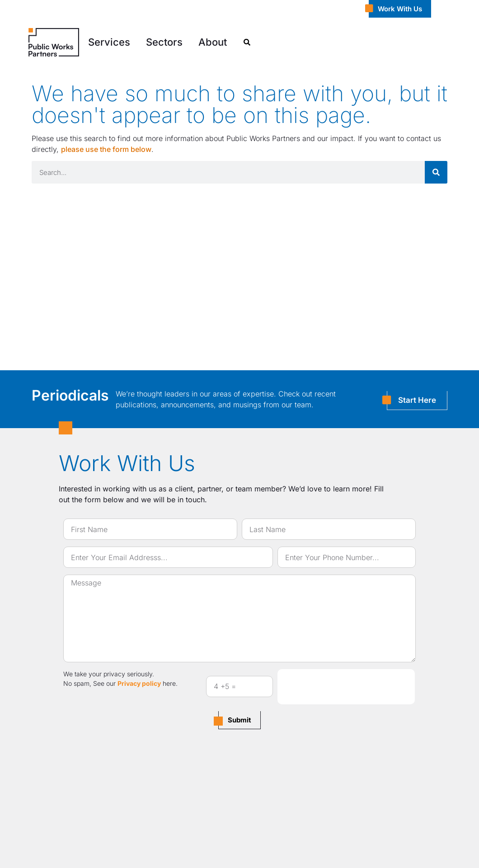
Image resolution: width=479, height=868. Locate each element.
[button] (109, 42)
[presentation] (346, 687)
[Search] (436, 172)
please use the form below (106, 149)
